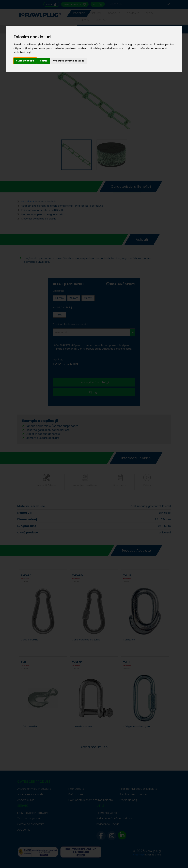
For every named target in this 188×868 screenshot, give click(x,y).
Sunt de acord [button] (25, 61)
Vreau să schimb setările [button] (69, 61)
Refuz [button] (44, 61)
